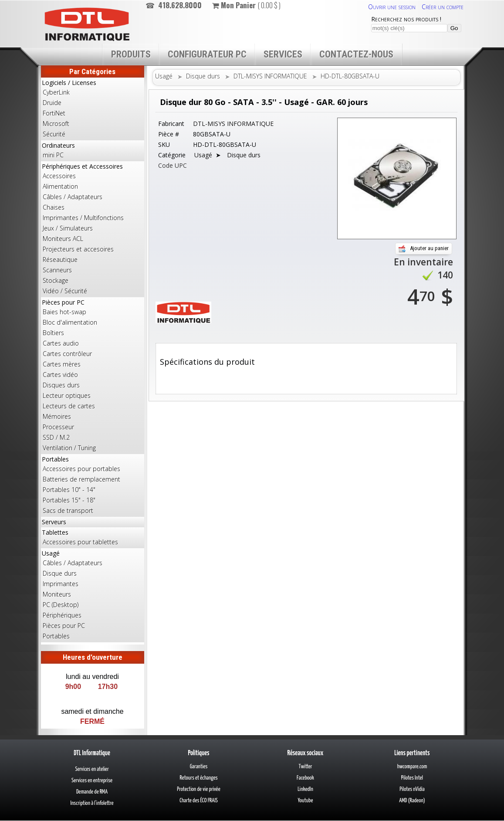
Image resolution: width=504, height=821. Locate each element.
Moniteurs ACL (63, 239)
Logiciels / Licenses (93, 109)
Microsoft (56, 124)
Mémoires (57, 416)
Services (283, 54)
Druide (52, 103)
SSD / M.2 (56, 437)
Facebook (305, 778)
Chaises (54, 207)
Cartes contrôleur (67, 354)
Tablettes (93, 538)
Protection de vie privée (198, 789)
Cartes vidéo (60, 375)
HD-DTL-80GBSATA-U (350, 76)
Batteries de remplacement (81, 479)
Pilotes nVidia (412, 789)
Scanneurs (57, 270)
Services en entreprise (92, 781)
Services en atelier (92, 769)
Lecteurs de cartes (69, 406)
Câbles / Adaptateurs (73, 197)
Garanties (199, 767)
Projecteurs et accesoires (78, 249)
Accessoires (59, 176)
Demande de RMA (92, 792)
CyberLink (56, 92)
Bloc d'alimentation (70, 322)
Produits (131, 54)
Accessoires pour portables (81, 469)
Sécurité (54, 134)
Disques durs (61, 385)
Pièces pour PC (93, 376)
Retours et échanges (198, 778)
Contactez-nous (356, 54)
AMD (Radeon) (412, 801)
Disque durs (60, 573)
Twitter (306, 767)
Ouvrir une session (392, 7)
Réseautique (60, 260)
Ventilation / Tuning (69, 448)
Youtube (306, 801)
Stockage (56, 280)
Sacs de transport (68, 511)
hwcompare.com (412, 767)
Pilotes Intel (412, 778)
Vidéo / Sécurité (65, 291)
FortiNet (54, 113)
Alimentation (60, 186)
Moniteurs (57, 594)
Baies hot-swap (64, 312)
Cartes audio (61, 343)
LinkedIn (305, 789)
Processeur (58, 427)
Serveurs (54, 522)
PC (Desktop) (61, 605)
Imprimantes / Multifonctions (83, 218)
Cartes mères (62, 364)
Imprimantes (61, 584)
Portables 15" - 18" (69, 500)
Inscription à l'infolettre (92, 803)
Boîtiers (53, 333)
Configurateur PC (207, 54)
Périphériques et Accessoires (93, 229)
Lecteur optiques (67, 395)
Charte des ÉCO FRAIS (199, 801)
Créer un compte (443, 7)
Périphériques (62, 615)
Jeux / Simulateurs (68, 228)
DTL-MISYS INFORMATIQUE (270, 76)
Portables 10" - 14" (69, 490)
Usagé (93, 595)
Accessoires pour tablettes (80, 542)
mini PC (53, 155)
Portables (93, 485)
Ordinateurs (93, 151)
